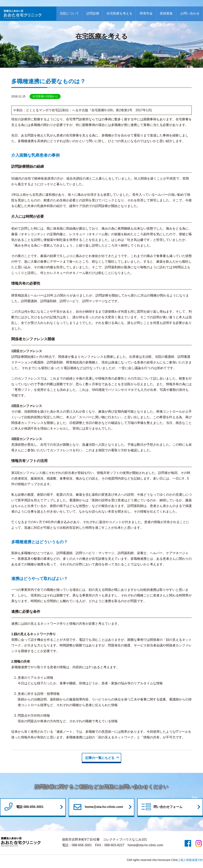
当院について (69, 13)
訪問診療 (93, 13)
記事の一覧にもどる (100, 758)
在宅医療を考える (119, 13)
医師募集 (166, 13)
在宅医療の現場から (45, 96)
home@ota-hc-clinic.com (97, 807)
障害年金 (146, 13)
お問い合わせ (190, 13)
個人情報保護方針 (192, 860)
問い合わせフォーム (162, 807)
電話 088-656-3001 (23, 807)
